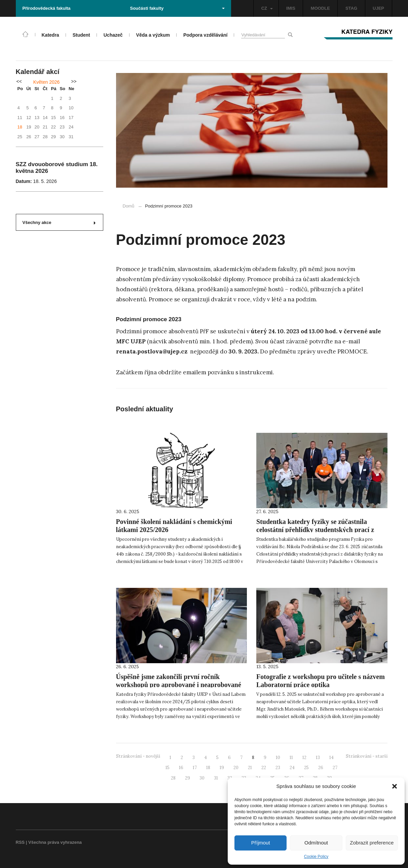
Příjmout (261, 843)
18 (20, 127)
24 (292, 768)
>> (74, 81)
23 (278, 768)
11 (291, 758)
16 (181, 768)
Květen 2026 (47, 82)
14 (331, 758)
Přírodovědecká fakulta (47, 8)
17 (195, 768)
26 (321, 768)
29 (188, 778)
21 (250, 768)
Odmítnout (316, 843)
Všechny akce (59, 222)
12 (304, 758)
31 (216, 778)
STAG (351, 8)
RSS (20, 842)
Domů (129, 206)
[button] (395, 786)
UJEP (378, 8)
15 (168, 768)
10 (278, 758)
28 (173, 778)
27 (335, 768)
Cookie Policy (316, 857)
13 (318, 758)
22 (264, 768)
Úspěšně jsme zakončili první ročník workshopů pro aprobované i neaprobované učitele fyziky (179, 685)
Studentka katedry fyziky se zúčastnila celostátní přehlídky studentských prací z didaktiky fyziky (315, 530)
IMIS (291, 8)
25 (306, 768)
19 (222, 768)
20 (236, 768)
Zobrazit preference (372, 843)
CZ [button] (267, 8)
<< (19, 81)
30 (202, 778)
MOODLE (320, 8)
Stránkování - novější (138, 756)
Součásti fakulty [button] (177, 8)
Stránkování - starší (367, 756)
